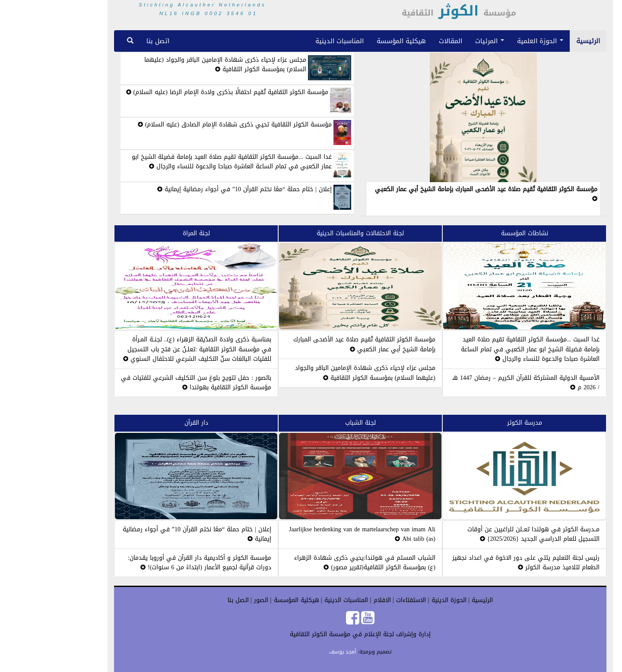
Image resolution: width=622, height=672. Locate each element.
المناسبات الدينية (290, 41)
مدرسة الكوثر (475, 423)
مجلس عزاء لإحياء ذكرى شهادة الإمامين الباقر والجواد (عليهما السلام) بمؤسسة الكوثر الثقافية (176, 65)
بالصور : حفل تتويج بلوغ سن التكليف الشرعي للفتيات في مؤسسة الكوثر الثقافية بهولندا (147, 383)
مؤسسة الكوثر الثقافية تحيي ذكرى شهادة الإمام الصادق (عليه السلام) (186, 125)
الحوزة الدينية (399, 600)
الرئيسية (539, 41)
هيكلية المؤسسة (352, 41)
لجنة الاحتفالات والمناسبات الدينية (311, 233)
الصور (211, 600)
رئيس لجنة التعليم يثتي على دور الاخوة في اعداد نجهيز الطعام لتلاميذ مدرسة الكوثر (477, 563)
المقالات (401, 41)
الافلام (332, 600)
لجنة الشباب (311, 423)
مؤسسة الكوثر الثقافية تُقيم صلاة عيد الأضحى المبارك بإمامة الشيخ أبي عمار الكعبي (437, 192)
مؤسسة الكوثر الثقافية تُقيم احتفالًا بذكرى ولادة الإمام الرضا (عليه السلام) (178, 92)
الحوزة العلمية (491, 41)
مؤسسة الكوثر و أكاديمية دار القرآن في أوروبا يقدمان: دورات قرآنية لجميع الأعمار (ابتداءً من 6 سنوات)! (150, 563)
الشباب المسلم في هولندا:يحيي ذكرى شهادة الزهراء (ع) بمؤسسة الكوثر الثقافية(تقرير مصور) (316, 563)
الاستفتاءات (361, 600)
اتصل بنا (109, 41)
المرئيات (440, 41)
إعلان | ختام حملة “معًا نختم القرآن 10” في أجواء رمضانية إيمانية (195, 189)
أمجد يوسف (293, 652)
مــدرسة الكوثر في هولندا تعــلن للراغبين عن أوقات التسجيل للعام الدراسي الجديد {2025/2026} (484, 534)
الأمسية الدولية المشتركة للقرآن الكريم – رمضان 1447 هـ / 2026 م (477, 383)
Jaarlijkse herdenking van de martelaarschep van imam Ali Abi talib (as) (313, 534)
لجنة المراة (147, 233)
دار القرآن (147, 423)
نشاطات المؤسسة (475, 233)
